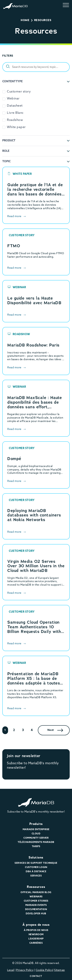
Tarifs (36, 847)
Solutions (36, 857)
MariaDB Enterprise (36, 830)
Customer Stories (36, 901)
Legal (11, 970)
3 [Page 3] (23, 730)
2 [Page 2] (14, 730)
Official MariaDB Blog (36, 893)
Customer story (19, 92)
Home (25, 20)
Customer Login (36, 867)
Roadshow (15, 120)
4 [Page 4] (32, 730)
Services (36, 876)
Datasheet (15, 106)
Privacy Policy (25, 970)
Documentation (36, 910)
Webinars (36, 897)
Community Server (36, 838)
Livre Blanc (15, 113)
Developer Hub (36, 914)
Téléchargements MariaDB (36, 842)
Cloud (36, 834)
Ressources (36, 887)
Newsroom (36, 935)
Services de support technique (36, 863)
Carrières (36, 943)
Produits (36, 824)
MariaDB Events (36, 905)
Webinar (13, 99)
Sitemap (60, 970)
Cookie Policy (44, 970)
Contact (36, 976)
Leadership (36, 939)
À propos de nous (36, 925)
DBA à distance (36, 872)
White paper (16, 127)
